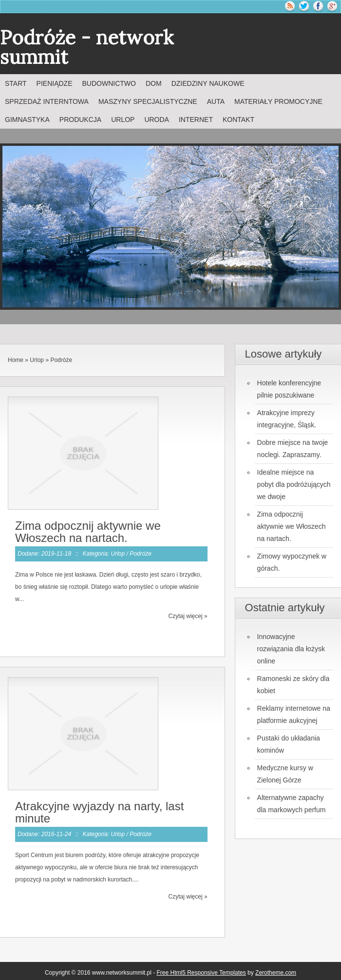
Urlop (37, 360)
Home (16, 360)
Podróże (61, 360)
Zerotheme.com (276, 973)
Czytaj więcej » (188, 616)
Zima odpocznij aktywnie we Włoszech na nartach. (292, 526)
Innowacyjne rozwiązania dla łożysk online (291, 649)
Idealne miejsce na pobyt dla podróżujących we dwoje (294, 484)
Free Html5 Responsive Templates (201, 973)
